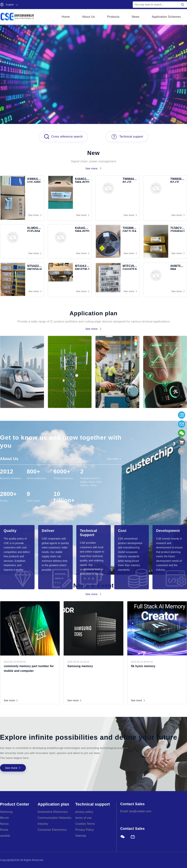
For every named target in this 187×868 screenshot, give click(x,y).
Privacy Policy (84, 830)
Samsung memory (80, 666)
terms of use (83, 818)
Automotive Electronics (53, 812)
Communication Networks (55, 818)
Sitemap (81, 836)
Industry (43, 824)
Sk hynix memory (143, 666)
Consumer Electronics (52, 830)
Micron (4, 818)
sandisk (5, 836)
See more (11, 700)
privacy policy (84, 812)
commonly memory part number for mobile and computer (29, 668)
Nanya (4, 824)
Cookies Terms (85, 824)
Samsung (6, 812)
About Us (89, 17)
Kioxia (4, 830)
